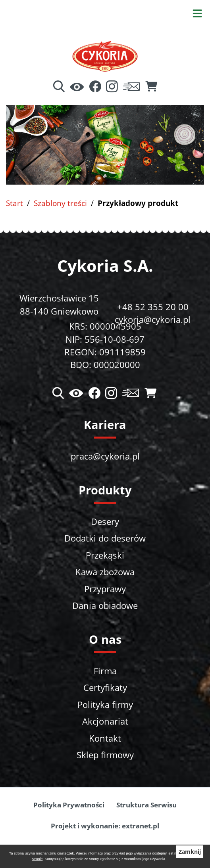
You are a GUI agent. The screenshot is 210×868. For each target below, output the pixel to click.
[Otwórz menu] (197, 13)
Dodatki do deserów (105, 538)
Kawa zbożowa (105, 572)
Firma (105, 671)
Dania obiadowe (105, 606)
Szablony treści (60, 203)
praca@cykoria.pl (105, 456)
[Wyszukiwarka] (59, 87)
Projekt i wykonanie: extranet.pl (105, 826)
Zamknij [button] (190, 852)
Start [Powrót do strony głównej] (14, 203)
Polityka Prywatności (69, 805)
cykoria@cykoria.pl (153, 320)
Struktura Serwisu (146, 805)
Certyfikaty (105, 688)
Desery (105, 522)
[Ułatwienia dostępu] (77, 88)
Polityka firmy (105, 705)
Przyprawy (105, 589)
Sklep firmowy (105, 755)
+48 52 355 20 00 (153, 307)
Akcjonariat (105, 721)
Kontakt (105, 738)
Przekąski (105, 555)
